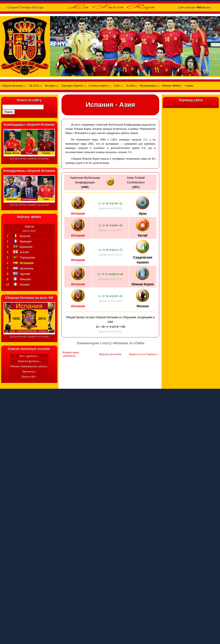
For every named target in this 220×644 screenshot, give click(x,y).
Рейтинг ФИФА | (172, 86)
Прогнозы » (29, 371)
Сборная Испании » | (14, 86)
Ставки (189, 86)
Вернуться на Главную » (144, 354)
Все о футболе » (29, 356)
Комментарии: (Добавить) (71, 354)
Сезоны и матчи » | (100, 86)
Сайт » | (118, 86)
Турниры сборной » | (74, 86)
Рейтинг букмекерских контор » (29, 366)
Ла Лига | (132, 86)
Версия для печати (110, 354)
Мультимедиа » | (149, 86)
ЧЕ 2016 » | (36, 86)
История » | (52, 86)
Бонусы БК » (29, 377)
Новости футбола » (29, 361)
